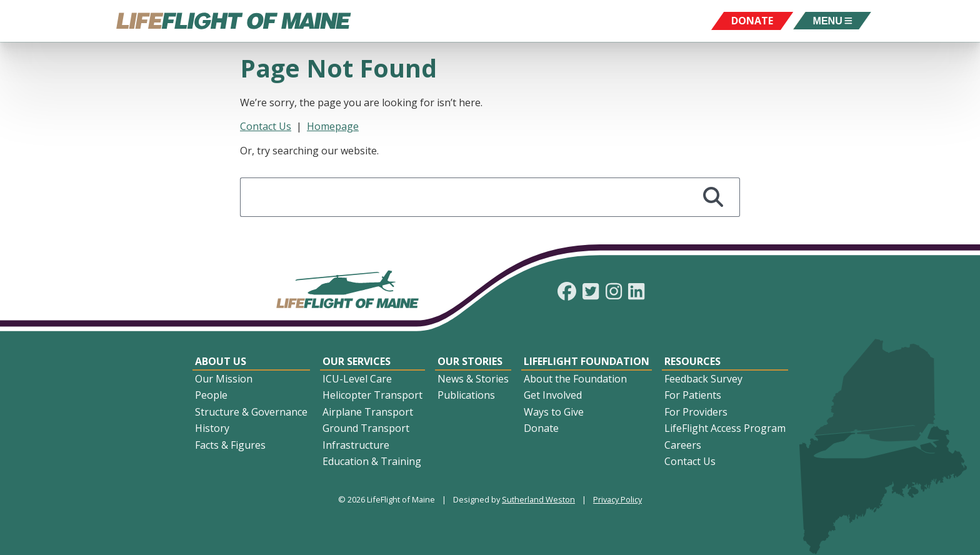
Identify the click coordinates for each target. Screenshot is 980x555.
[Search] (713, 197)
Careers (683, 445)
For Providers (696, 412)
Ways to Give (554, 412)
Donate (541, 428)
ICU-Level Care (357, 379)
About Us (221, 361)
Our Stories (470, 361)
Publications (466, 395)
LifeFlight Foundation (587, 361)
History (212, 428)
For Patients (693, 395)
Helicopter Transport (372, 395)
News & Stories (473, 379)
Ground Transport (366, 428)
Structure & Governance (251, 412)
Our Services (357, 361)
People (211, 395)
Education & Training (372, 461)
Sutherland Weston (538, 499)
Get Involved (553, 395)
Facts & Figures (230, 445)
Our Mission (224, 379)
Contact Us (266, 126)
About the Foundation (575, 379)
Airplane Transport (368, 412)
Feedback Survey (703, 379)
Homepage (333, 126)
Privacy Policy (617, 499)
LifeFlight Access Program (725, 428)
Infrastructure (356, 445)
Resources (692, 361)
